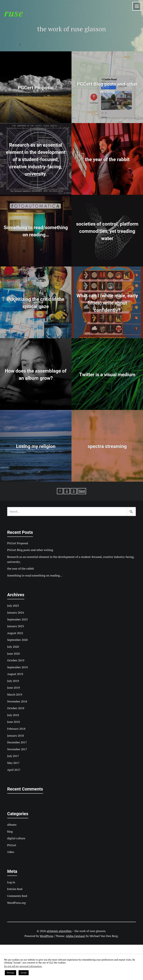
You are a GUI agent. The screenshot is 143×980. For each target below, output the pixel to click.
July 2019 (13, 681)
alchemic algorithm (59, 931)
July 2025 (13, 606)
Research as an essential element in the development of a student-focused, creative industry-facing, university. (71, 559)
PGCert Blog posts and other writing (30, 550)
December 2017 (17, 742)
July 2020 (13, 647)
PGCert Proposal (18, 543)
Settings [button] (10, 973)
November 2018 (17, 701)
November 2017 (17, 749)
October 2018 (16, 708)
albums (12, 825)
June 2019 (14, 688)
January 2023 (16, 626)
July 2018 (13, 715)
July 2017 (13, 756)
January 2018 (16, 735)
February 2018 (16, 729)
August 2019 (15, 674)
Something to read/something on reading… (35, 575)
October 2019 (16, 660)
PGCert (12, 845)
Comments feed (17, 896)
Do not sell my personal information (23, 966)
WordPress (46, 936)
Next (82, 491)
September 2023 (17, 619)
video (11, 852)
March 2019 (15, 694)
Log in (11, 882)
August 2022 (15, 633)
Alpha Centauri (75, 936)
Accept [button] (24, 973)
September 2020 (17, 640)
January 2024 (16, 612)
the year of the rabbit (21, 568)
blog (10, 831)
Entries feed (15, 889)
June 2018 (14, 722)
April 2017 (14, 770)
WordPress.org (16, 903)
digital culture (16, 838)
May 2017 (13, 763)
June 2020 (14, 653)
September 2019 (17, 667)
